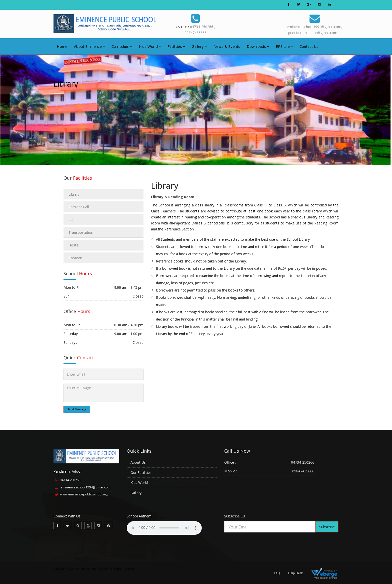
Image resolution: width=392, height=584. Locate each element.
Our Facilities (141, 473)
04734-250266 (70, 480)
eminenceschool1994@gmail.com (85, 487)
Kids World (150, 46)
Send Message (77, 409)
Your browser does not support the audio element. (164, 528)
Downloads (258, 46)
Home (62, 46)
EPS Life (284, 46)
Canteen (75, 258)
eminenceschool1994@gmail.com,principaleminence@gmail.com (314, 24)
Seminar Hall (79, 207)
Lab (71, 220)
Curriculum (122, 46)
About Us (138, 462)
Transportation (81, 232)
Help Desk (295, 573)
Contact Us (309, 46)
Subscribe (327, 527)
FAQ (277, 573)
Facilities (176, 46)
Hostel (74, 245)
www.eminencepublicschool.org (84, 494)
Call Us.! (182, 27)
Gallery (199, 46)
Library (165, 186)
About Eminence (89, 46)
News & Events (227, 46)
